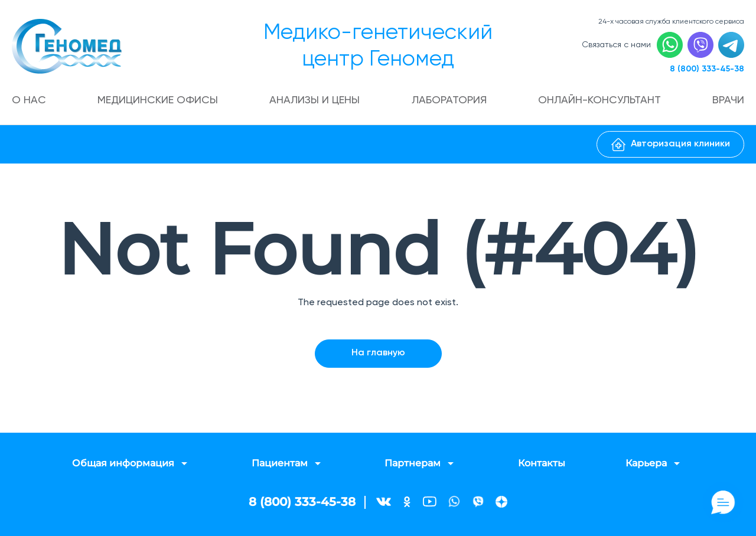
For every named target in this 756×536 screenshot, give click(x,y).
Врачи (728, 100)
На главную (378, 353)
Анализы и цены (315, 100)
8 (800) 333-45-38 (707, 69)
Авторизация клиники (671, 145)
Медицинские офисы (158, 100)
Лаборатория (449, 100)
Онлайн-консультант (599, 100)
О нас (29, 100)
